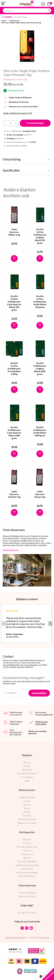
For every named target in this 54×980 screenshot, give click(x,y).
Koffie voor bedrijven (27, 896)
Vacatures (27, 762)
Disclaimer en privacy (27, 819)
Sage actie (27, 858)
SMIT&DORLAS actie (27, 876)
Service (27, 808)
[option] (27, 46)
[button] (48, 974)
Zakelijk (27, 766)
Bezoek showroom (11, 550)
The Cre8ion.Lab (43, 937)
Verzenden (27, 816)
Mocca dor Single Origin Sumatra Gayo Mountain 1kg (21, 23)
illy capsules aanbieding (27, 861)
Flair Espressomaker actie (27, 847)
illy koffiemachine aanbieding (27, 865)
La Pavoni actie (27, 854)
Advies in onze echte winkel (41, 723)
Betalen (27, 812)
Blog (27, 781)
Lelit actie (27, 850)
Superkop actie (27, 869)
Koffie (4, 21)
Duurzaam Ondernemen (27, 773)
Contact (27, 801)
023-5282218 (31, 913)
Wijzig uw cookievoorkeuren (16, 937)
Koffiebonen (14, 21)
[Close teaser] (41, 976)
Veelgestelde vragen (27, 797)
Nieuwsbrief (27, 770)
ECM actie (27, 843)
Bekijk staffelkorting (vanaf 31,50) (18, 113)
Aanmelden (39, 693)
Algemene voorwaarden (27, 823)
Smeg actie (27, 839)
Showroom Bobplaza (27, 893)
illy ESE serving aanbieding (27, 872)
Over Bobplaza (27, 777)
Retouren (27, 805)
